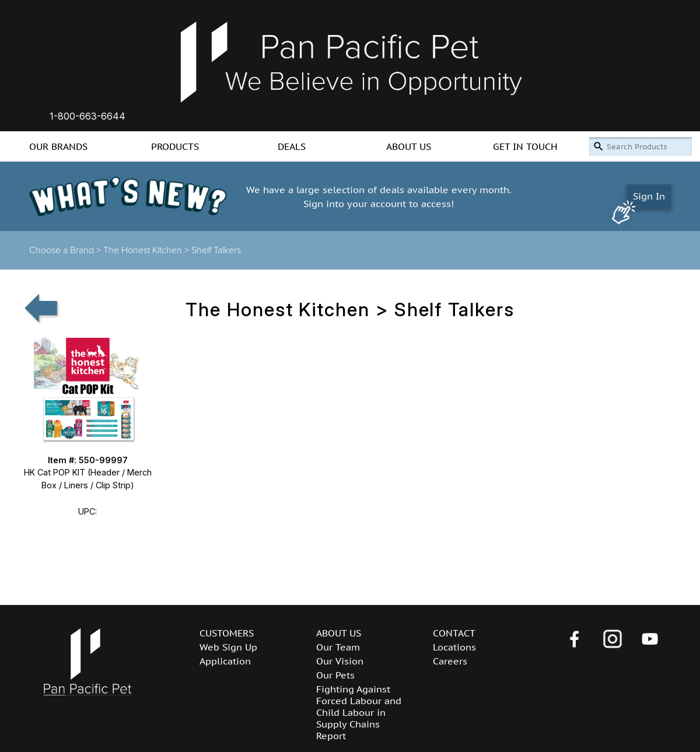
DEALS (292, 146)
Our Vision (340, 661)
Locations (454, 647)
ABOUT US (409, 146)
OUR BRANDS (58, 146)
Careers (450, 661)
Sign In (649, 196)
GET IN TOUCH (525, 146)
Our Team (338, 647)
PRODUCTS (175, 146)
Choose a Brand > (66, 250)
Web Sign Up (228, 647)
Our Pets (335, 675)
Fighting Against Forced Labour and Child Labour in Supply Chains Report (359, 712)
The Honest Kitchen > (147, 250)
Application (225, 661)
